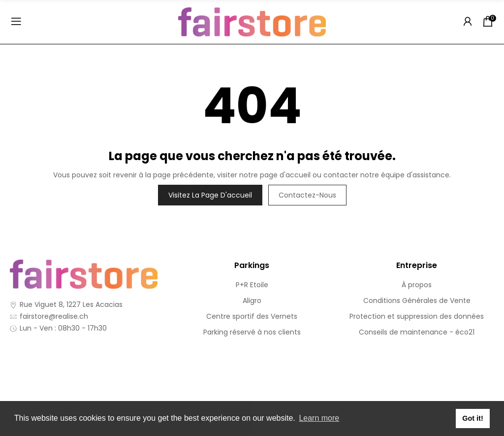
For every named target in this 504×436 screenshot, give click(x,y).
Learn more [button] (319, 418)
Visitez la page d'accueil (210, 195)
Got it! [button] (472, 418)
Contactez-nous (307, 195)
